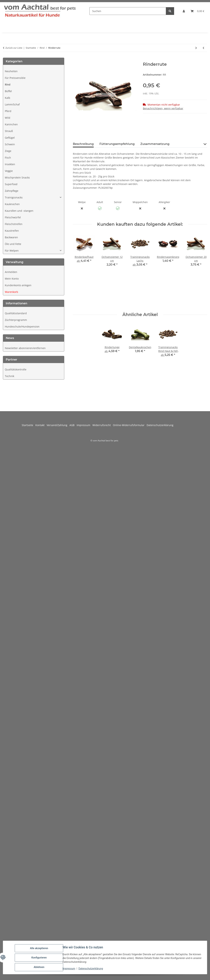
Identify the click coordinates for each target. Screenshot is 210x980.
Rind (8, 84)
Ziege (8, 151)
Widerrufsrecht (103, 425)
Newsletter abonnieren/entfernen (25, 348)
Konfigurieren (39, 958)
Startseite (29, 425)
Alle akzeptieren (39, 949)
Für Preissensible (15, 78)
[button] (184, 11)
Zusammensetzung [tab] (155, 144)
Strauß (9, 131)
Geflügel (10, 138)
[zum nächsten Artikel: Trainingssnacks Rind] (196, 48)
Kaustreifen (12, 231)
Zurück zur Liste (14, 48)
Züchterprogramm (16, 320)
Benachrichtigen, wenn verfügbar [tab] (163, 108)
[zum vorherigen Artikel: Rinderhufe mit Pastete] (203, 48)
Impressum (69, 969)
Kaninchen (11, 124)
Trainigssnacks (14, 197)
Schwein (10, 144)
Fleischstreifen (14, 224)
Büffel (8, 91)
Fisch (8, 158)
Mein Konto (12, 279)
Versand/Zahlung (58, 425)
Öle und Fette (13, 244)
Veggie (9, 171)
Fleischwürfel (13, 217)
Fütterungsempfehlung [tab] (117, 144)
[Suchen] (128, 11)
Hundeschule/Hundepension (22, 327)
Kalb (8, 98)
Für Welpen (12, 251)
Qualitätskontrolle (16, 369)
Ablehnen (39, 967)
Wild (8, 118)
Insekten (10, 164)
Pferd (8, 111)
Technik (10, 376)
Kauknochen (12, 204)
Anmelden (11, 272)
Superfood (11, 184)
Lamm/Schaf (12, 104)
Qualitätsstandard (16, 313)
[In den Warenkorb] (76, 60)
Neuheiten (11, 71)
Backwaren (11, 237)
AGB (73, 425)
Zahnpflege (12, 191)
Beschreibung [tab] (83, 144)
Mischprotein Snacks (17, 177)
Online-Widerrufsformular (130, 425)
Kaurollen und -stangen (19, 211)
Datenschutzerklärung (91, 969)
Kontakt (41, 425)
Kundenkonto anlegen (18, 285)
